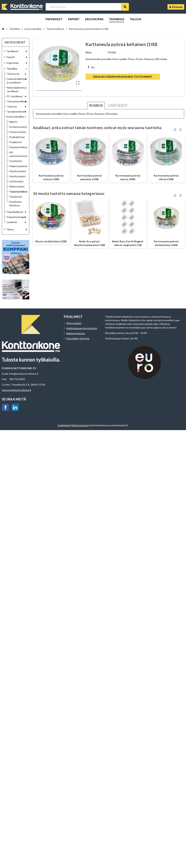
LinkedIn (15, 407)
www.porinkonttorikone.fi (16, 390)
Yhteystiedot (74, 323)
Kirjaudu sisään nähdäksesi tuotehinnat (123, 77)
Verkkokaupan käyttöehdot (82, 328)
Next (181, 129)
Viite (88, 52)
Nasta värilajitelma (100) (51, 241)
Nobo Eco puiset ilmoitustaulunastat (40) (90, 243)
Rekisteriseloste (76, 333)
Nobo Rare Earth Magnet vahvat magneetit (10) (128, 243)
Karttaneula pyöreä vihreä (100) (166, 177)
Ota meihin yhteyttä (78, 338)
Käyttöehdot (64, 425)
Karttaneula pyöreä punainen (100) (89, 177)
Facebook (5, 407)
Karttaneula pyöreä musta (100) (128, 177)
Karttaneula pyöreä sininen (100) (51, 177)
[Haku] (87, 7)
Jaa (91, 67)
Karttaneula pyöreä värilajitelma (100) (166, 243)
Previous (175, 129)
